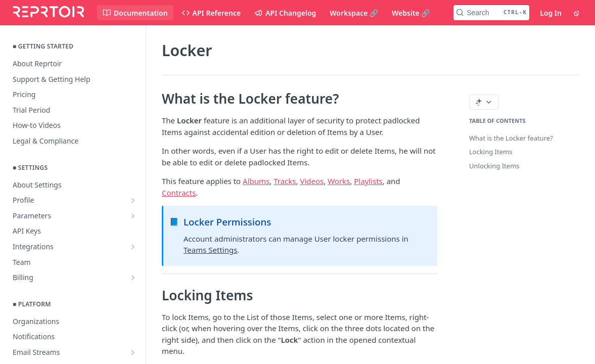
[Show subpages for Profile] (133, 200)
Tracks (285, 181)
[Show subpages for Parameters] (133, 216)
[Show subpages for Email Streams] (133, 352)
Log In (551, 13)
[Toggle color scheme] (577, 13)
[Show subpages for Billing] (133, 278)
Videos (312, 181)
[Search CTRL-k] (491, 13)
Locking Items (491, 152)
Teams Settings (210, 250)
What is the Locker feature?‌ (511, 138)
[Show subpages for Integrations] (133, 247)
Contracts (179, 193)
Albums (256, 181)
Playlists (368, 181)
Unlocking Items (494, 166)
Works (339, 181)
